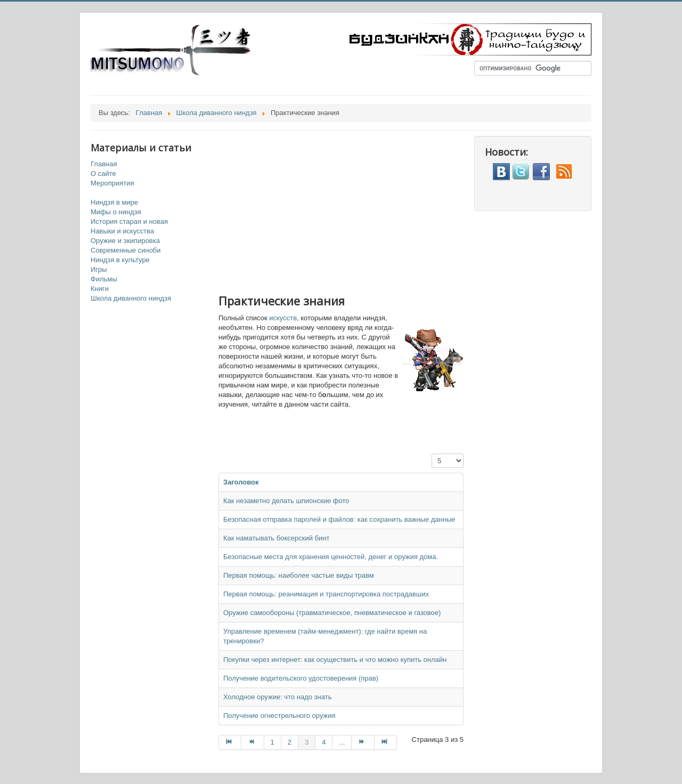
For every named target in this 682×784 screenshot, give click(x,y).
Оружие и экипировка (125, 241)
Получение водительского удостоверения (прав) (301, 678)
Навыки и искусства (122, 231)
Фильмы (104, 279)
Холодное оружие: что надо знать (277, 697)
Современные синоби (126, 250)
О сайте (103, 173)
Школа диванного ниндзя (131, 298)
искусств (283, 318)
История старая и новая (129, 221)
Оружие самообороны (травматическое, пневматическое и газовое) (332, 613)
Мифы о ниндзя (116, 212)
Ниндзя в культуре (120, 260)
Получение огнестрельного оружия (279, 716)
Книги (100, 289)
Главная (104, 164)
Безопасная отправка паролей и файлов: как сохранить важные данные (339, 519)
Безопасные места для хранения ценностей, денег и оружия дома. (331, 557)
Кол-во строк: (432, 454)
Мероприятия (112, 183)
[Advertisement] (352, 211)
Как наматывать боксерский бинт (276, 538)
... (342, 742)
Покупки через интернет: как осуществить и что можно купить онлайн (335, 660)
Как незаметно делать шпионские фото (286, 501)
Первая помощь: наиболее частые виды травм (299, 575)
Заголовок (241, 482)
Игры (99, 269)
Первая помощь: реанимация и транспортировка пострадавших (326, 594)
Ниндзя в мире (114, 202)
